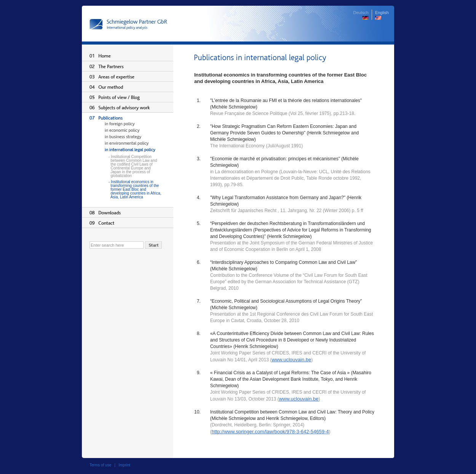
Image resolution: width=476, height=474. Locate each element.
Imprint (125, 465)
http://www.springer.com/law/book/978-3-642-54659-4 (270, 432)
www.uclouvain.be (291, 360)
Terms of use (100, 465)
